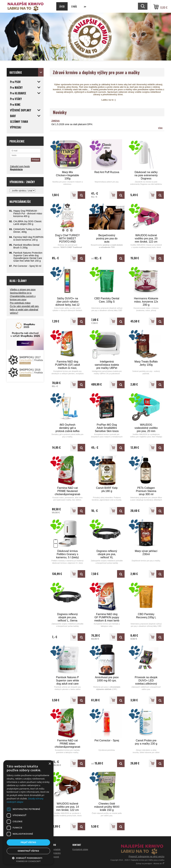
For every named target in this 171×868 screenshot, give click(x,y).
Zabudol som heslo (20, 166)
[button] (28, 858)
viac (160, 128)
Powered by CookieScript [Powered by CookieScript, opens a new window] (28, 861)
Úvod (62, 6)
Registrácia (16, 169)
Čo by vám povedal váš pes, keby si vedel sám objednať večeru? (25, 310)
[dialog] (28, 812)
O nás (74, 6)
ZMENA (56, 121)
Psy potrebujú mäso (20, 303)
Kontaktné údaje (80, 849)
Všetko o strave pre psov (23, 290)
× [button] (50, 764)
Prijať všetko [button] (28, 842)
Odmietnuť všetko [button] (28, 851)
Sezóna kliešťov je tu (21, 293)
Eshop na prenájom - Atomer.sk (150, 863)
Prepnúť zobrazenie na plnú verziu (146, 856)
